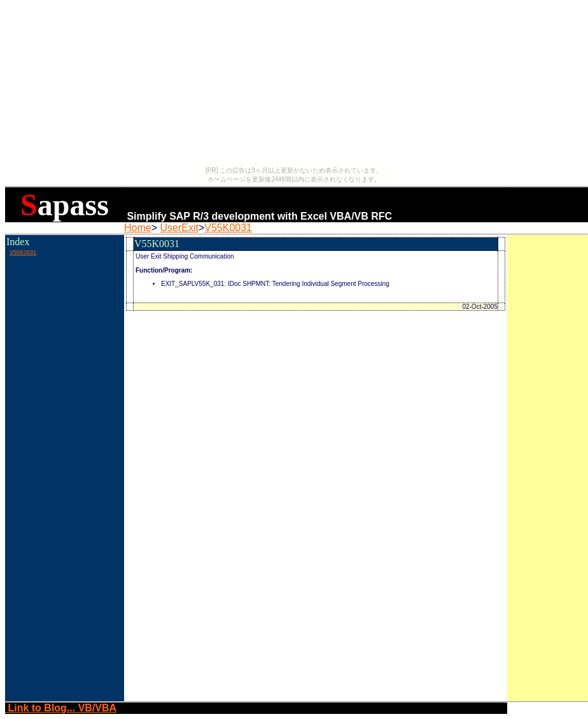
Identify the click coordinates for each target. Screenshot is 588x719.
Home (138, 228)
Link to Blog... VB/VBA (61, 708)
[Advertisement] (64, 286)
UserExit (179, 228)
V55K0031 (228, 228)
